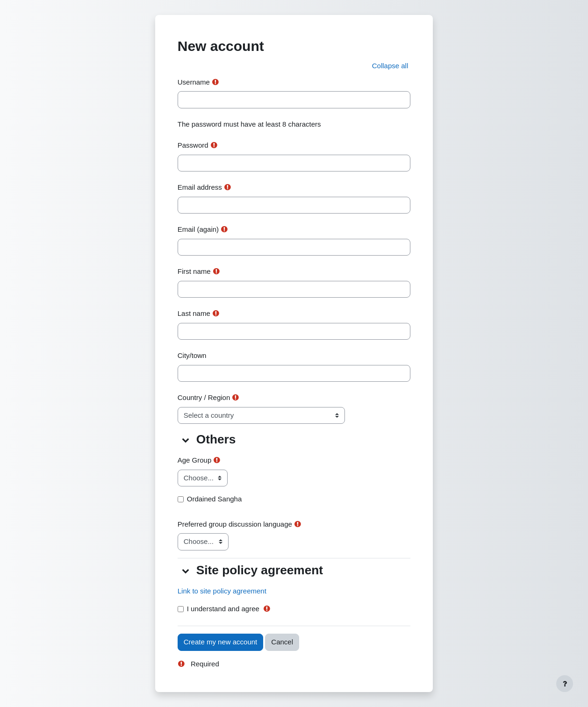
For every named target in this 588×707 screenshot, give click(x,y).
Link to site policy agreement (222, 591)
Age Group (195, 460)
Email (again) (198, 229)
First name (194, 271)
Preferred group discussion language (235, 524)
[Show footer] (565, 684)
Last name (194, 313)
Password (193, 145)
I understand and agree (223, 609)
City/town (192, 355)
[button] (390, 66)
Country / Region (204, 397)
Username (194, 82)
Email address (200, 187)
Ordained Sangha (215, 499)
